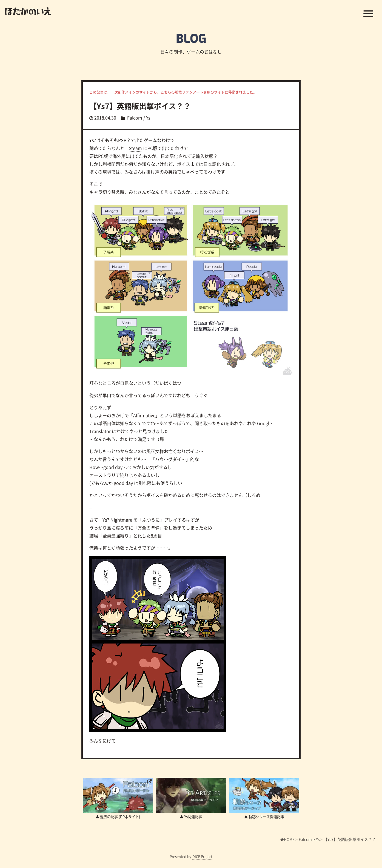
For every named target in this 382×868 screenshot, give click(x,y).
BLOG (191, 38)
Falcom (135, 118)
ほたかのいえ (28, 11)
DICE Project (202, 856)
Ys (149, 118)
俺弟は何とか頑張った (111, 548)
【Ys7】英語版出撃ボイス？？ (142, 106)
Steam (136, 148)
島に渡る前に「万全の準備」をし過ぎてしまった (155, 528)
